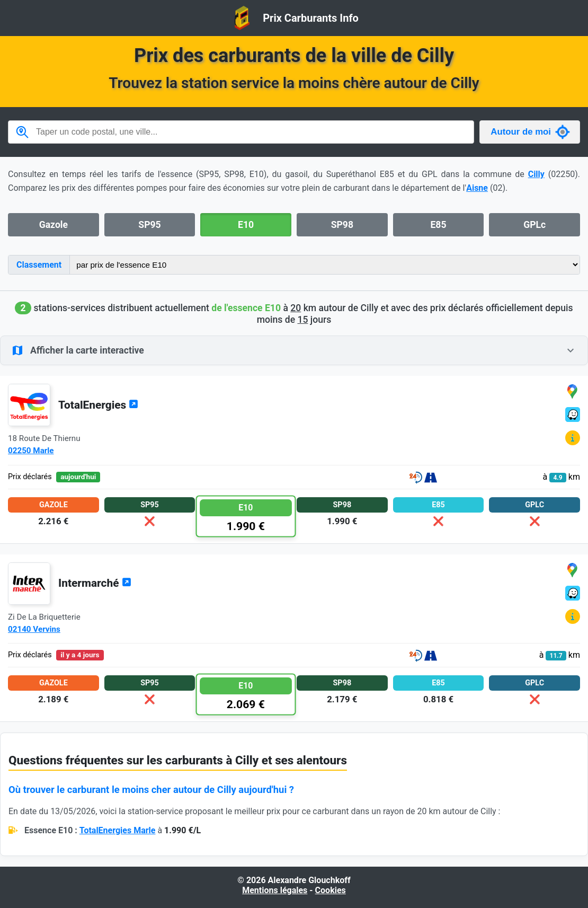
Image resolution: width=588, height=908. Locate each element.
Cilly (536, 174)
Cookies (331, 890)
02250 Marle (31, 451)
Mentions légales (275, 890)
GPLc (534, 225)
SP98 (342, 225)
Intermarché (95, 583)
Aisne (477, 188)
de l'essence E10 (246, 308)
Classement (39, 265)
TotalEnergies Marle (118, 830)
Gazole (54, 225)
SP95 (149, 225)
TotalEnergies (98, 405)
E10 (246, 225)
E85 (438, 225)
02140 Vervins (34, 629)
